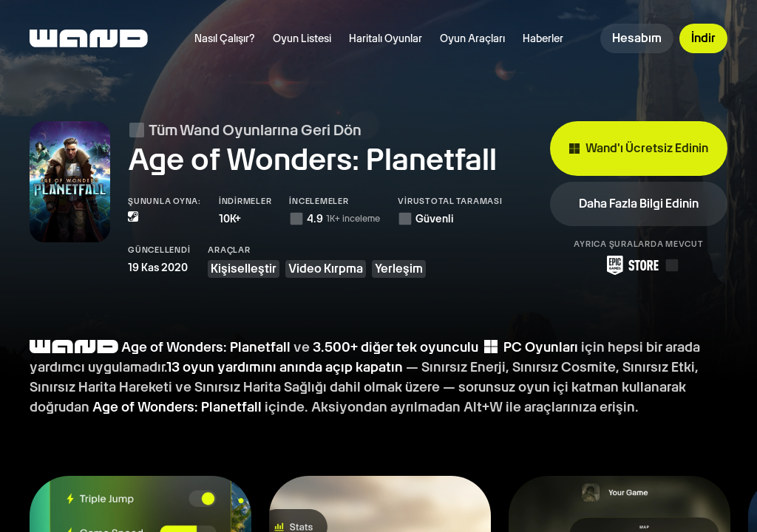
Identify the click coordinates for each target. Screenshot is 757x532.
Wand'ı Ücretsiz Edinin (639, 143)
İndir (703, 38)
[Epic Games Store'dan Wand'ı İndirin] (639, 255)
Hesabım (637, 38)
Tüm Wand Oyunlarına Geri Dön (245, 130)
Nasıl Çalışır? (225, 38)
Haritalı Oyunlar (386, 38)
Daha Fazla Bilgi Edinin (639, 193)
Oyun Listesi (302, 38)
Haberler (543, 38)
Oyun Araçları (472, 38)
